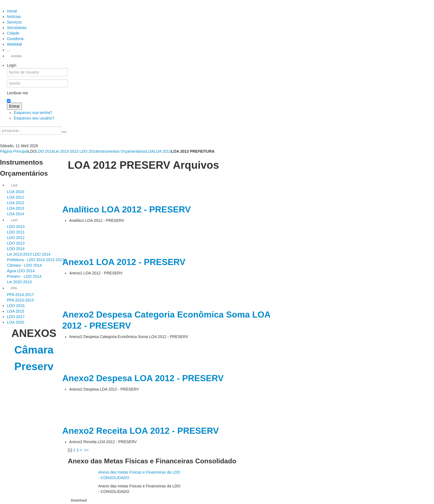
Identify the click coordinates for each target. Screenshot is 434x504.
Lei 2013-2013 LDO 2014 (75, 151)
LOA (150, 151)
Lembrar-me (17, 93)
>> (87, 450)
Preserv (34, 366)
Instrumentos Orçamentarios (122, 151)
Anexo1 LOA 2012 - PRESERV (124, 262)
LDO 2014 (45, 151)
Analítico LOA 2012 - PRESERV (126, 209)
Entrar (14, 106)
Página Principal (14, 151)
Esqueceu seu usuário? (34, 118)
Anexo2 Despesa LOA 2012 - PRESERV (143, 378)
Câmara (34, 350)
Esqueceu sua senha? (33, 113)
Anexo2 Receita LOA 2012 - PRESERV (140, 431)
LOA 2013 (162, 151)
